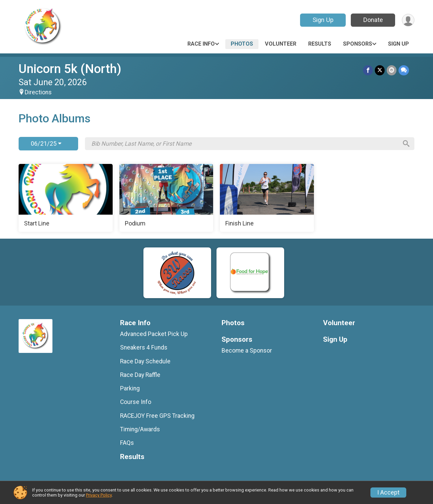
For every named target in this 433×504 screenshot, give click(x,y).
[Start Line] (66, 198)
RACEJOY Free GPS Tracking (157, 416)
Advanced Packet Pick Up (154, 334)
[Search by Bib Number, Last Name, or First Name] (245, 144)
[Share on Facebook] (368, 70)
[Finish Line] (267, 198)
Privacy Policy (99, 495)
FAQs (127, 443)
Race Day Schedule (145, 361)
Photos (242, 44)
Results (320, 44)
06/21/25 (46, 143)
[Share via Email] (392, 70)
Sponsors (358, 44)
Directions (38, 92)
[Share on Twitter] (380, 70)
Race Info (201, 44)
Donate (373, 20)
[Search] (406, 144)
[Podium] (166, 198)
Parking (130, 388)
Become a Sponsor (247, 351)
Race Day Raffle (140, 375)
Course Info (136, 402)
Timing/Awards (140, 429)
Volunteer (281, 44)
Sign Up (323, 20)
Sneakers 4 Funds (144, 347)
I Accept (388, 493)
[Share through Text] (404, 70)
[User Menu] (408, 20)
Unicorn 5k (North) (70, 69)
